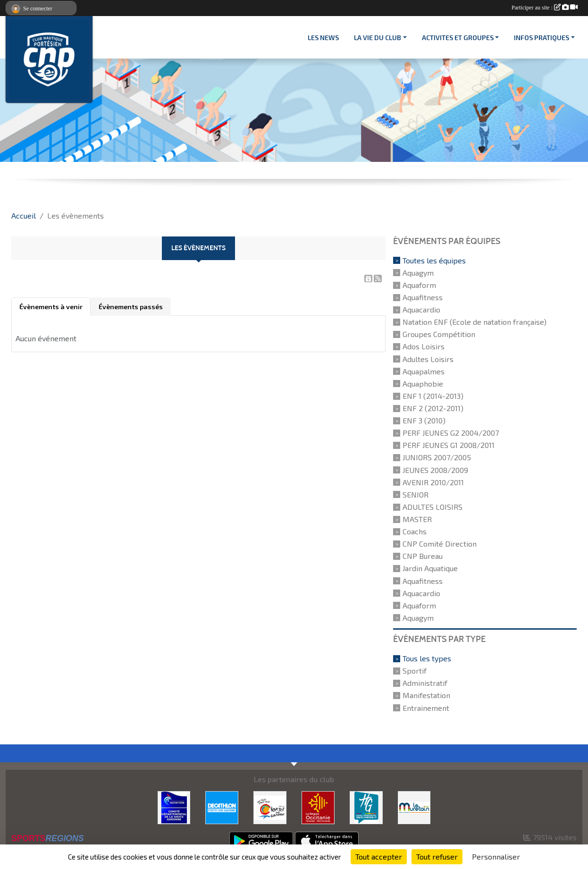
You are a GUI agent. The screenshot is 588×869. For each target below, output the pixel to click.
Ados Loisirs (424, 347)
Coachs (415, 531)
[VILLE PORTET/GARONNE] (270, 806)
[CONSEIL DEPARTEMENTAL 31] (366, 806)
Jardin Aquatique (430, 569)
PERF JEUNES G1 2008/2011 (449, 445)
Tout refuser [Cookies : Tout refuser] (437, 856)
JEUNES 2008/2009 (435, 470)
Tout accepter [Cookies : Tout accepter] (379, 856)
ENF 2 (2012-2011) (433, 408)
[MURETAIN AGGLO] (414, 806)
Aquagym (418, 273)
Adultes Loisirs (428, 359)
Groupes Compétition (439, 334)
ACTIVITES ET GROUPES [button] (458, 38)
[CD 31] (174, 806)
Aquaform (419, 285)
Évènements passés (131, 307)
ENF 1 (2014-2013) (433, 396)
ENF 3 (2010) (424, 420)
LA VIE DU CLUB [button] (378, 38)
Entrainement (426, 708)
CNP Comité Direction (440, 544)
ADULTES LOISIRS (433, 507)
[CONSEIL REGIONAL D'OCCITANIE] (318, 806)
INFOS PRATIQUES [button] (542, 38)
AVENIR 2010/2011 (433, 482)
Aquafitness (423, 297)
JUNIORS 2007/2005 (437, 458)
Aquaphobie (423, 384)
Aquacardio (421, 309)
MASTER (417, 519)
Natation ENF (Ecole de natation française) (475, 322)
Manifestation (426, 696)
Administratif (425, 683)
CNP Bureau (423, 556)
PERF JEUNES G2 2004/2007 (451, 433)
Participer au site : (545, 8)
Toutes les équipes (434, 260)
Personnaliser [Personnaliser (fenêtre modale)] (496, 856)
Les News (323, 38)
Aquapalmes (424, 371)
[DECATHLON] (222, 806)
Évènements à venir (51, 307)
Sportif (415, 671)
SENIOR (416, 494)
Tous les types (427, 658)
